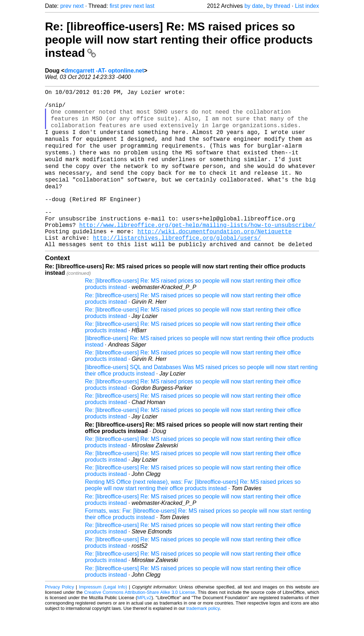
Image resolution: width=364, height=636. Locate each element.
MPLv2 (145, 620)
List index (307, 6)
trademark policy (203, 630)
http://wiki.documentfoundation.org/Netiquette (214, 250)
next (78, 6)
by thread (278, 6)
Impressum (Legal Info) (103, 609)
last (150, 6)
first (114, 6)
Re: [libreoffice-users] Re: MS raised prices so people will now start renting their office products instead (179, 40)
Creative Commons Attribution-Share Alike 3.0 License (140, 614)
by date (254, 6)
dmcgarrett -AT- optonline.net (104, 71)
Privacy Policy (59, 609)
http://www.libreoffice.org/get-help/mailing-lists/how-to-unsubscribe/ (197, 243)
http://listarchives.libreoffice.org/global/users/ (177, 258)
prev (66, 6)
